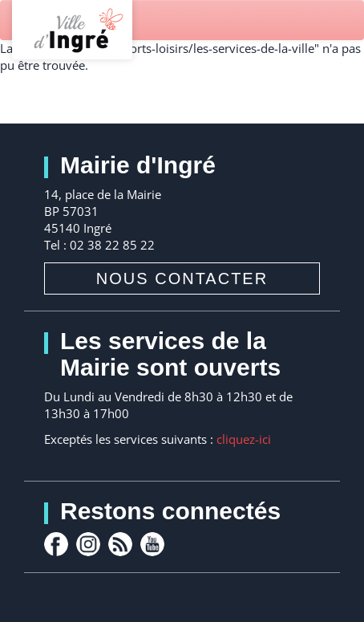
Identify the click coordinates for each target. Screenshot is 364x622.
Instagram (88, 544)
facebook (56, 544)
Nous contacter (182, 278)
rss (120, 544)
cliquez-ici (244, 439)
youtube (152, 544)
